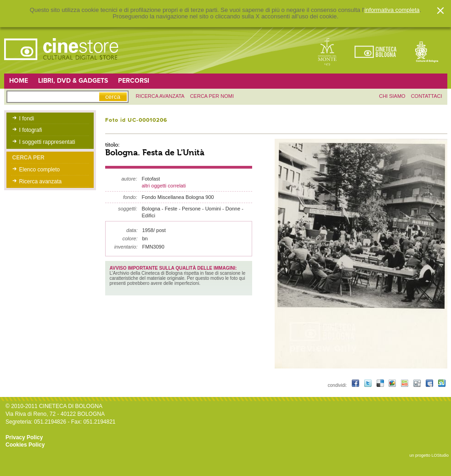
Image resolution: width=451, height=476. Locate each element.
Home (19, 81)
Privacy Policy (24, 437)
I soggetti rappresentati (47, 142)
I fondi (27, 119)
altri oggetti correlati (164, 186)
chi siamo (392, 96)
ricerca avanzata (160, 96)
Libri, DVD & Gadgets (73, 81)
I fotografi (31, 130)
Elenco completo (40, 170)
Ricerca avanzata (41, 181)
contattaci (427, 96)
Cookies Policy (25, 445)
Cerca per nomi (212, 96)
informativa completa (392, 10)
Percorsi (134, 81)
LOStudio (440, 455)
